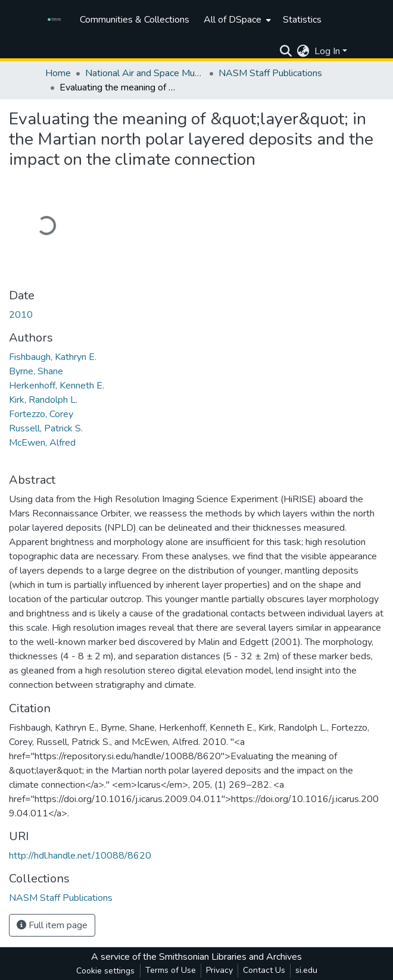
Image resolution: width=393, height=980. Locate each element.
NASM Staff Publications (270, 73)
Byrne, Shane (36, 371)
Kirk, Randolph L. (43, 400)
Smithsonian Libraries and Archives (230, 957)
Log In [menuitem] (327, 51)
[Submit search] (286, 51)
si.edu (306, 970)
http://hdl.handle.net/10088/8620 (80, 856)
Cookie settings (105, 971)
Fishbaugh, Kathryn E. (53, 357)
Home (58, 73)
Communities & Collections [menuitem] (135, 20)
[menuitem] (236, 20)
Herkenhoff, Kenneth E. (57, 386)
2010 (21, 315)
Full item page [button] (52, 925)
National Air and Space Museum (145, 73)
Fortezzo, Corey (41, 414)
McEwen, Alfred (42, 443)
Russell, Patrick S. (46, 428)
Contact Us (264, 970)
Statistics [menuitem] (302, 20)
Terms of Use (171, 970)
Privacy (219, 970)
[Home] (56, 20)
